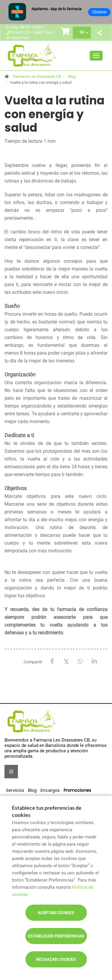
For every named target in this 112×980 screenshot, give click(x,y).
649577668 (43, 33)
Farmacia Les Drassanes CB (37, 76)
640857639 (20, 38)
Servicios (15, 790)
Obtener (99, 12)
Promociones (77, 790)
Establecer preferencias (56, 936)
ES (82, 32)
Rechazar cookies (56, 959)
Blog (72, 76)
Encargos (50, 790)
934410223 (21, 33)
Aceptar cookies (56, 913)
